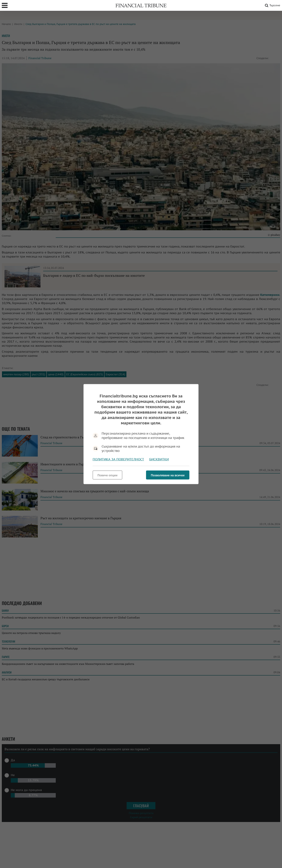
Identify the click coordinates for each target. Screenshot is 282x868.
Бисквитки (159, 459)
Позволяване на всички (168, 475)
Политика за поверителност (118, 459)
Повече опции (107, 475)
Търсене (272, 5)
